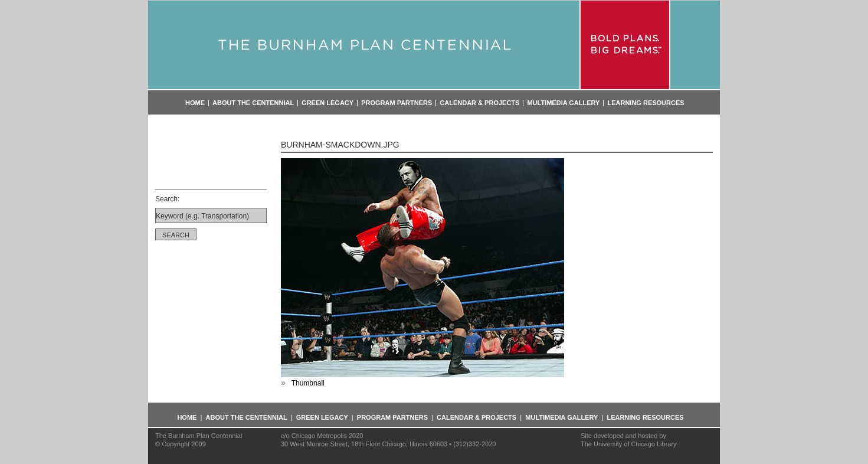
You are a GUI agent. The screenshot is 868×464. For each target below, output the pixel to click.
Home (195, 103)
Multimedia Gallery (563, 103)
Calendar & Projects (479, 103)
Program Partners (397, 103)
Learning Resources (646, 103)
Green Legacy (327, 103)
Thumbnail (308, 383)
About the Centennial (253, 103)
